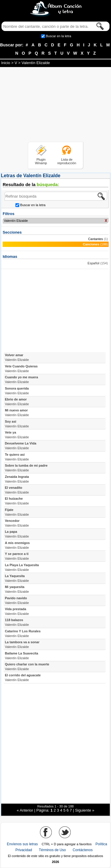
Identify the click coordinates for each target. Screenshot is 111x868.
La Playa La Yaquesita (22, 567)
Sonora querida (17, 391)
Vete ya (17, 435)
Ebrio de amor (17, 402)
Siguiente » (85, 810)
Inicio (6, 63)
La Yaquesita (17, 578)
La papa (17, 534)
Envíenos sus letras (22, 844)
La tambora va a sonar (22, 644)
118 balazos (17, 622)
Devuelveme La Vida (20, 446)
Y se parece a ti (17, 556)
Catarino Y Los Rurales (23, 634)
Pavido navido (17, 600)
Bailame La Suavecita (21, 656)
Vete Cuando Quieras (21, 369)
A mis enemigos (17, 545)
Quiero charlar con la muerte (27, 667)
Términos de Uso (52, 850)
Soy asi (17, 424)
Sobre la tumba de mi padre (26, 468)
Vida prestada (17, 611)
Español (94, 263)
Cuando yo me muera (21, 380)
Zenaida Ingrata (17, 479)
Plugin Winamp (41, 161)
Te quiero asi (17, 457)
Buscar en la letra (59, 36)
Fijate (17, 512)
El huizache (17, 501)
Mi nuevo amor (17, 413)
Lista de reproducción (67, 161)
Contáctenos (83, 850)
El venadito (17, 490)
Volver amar (17, 357)
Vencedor (17, 523)
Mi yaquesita (17, 589)
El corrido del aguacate (23, 678)
